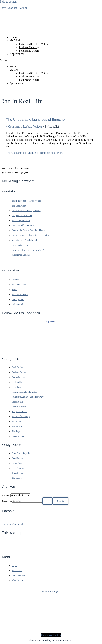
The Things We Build (21, 220)
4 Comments (14, 127)
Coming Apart (18, 299)
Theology (16, 431)
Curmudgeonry (18, 377)
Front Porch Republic (21, 453)
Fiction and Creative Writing (34, 44)
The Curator (17, 478)
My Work (15, 41)
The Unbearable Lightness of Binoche (35, 119)
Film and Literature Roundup (24, 392)
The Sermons (18, 426)
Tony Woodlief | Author (14, 8)
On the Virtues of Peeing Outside (26, 211)
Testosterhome (18, 473)
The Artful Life (18, 421)
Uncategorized (18, 436)
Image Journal (18, 463)
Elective (15, 280)
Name (14, 290)
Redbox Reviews (33, 127)
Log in (15, 566)
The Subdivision (19, 206)
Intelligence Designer (21, 255)
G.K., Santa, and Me (21, 245)
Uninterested (17, 304)
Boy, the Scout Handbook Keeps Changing (30, 235)
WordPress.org (18, 580)
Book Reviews (18, 367)
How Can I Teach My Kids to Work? (28, 250)
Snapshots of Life (19, 412)
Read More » (36, 153)
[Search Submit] (47, 501)
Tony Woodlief (51, 322)
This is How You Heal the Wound (26, 201)
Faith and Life (18, 382)
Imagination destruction (22, 216)
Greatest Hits (17, 402)
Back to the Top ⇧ (51, 592)
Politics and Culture (29, 51)
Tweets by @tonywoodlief (14, 524)
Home (13, 37)
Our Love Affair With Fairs (24, 225)
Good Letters (17, 458)
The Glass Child (19, 285)
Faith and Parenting (29, 47)
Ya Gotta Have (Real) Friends (25, 240)
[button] (51, 60)
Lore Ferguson (18, 468)
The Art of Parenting (21, 416)
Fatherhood (17, 387)
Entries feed (17, 571)
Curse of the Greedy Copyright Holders (29, 230)
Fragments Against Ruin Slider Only (28, 397)
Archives (6, 495)
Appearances (17, 54)
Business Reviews (20, 372)
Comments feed (19, 575)
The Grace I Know (20, 295)
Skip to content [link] (9, 2)
